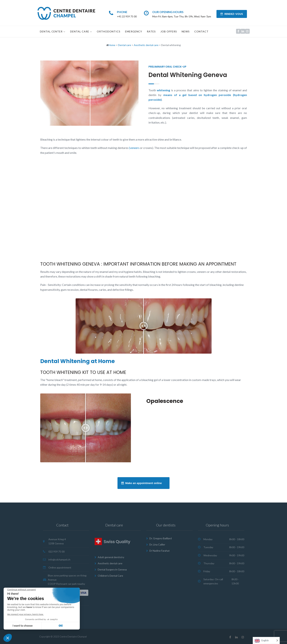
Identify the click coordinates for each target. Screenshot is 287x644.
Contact (201, 31)
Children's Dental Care (110, 575)
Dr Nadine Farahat (160, 551)
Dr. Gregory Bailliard (161, 538)
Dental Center (51, 31)
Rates (151, 31)
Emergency (134, 31)
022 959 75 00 (56, 551)
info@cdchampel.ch (59, 559)
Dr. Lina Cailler (157, 544)
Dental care (80, 31)
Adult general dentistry (111, 557)
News (186, 31)
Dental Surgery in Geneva (112, 569)
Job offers (169, 31)
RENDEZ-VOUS (232, 14)
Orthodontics (109, 31)
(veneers (134, 148)
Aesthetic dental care (110, 563)
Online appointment (60, 567)
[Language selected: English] (266, 640)
